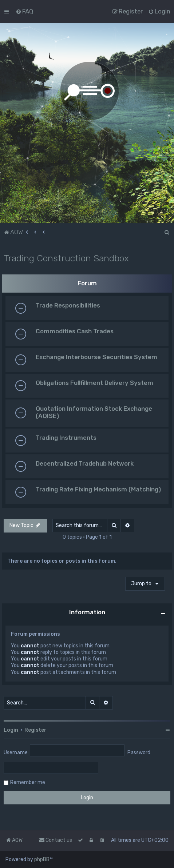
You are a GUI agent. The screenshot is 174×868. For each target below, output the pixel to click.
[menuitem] (24, 11)
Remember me (28, 782)
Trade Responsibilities (68, 305)
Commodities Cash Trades (75, 331)
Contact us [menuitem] (56, 840)
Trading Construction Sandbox (66, 258)
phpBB (42, 859)
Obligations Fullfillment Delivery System (94, 383)
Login (11, 730)
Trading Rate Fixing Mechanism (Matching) (98, 489)
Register (35, 730)
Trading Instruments (66, 438)
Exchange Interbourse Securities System (96, 357)
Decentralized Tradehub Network (85, 463)
